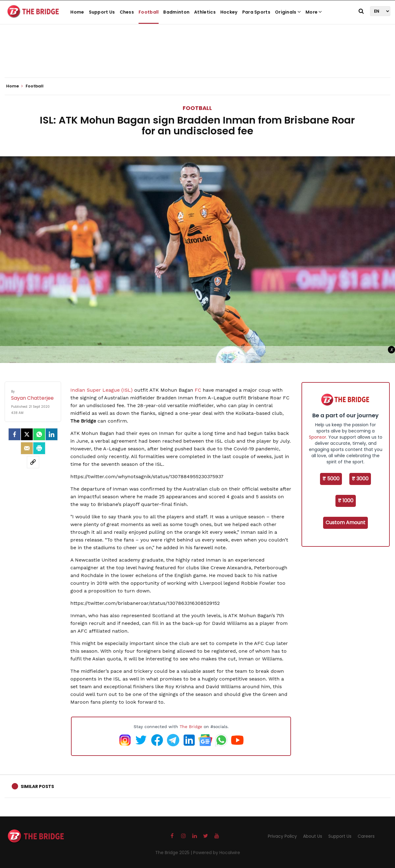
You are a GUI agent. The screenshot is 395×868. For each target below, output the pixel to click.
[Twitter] (27, 434)
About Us (313, 836)
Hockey (229, 12)
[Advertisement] (197, 59)
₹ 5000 (331, 479)
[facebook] (15, 434)
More (314, 12)
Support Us (102, 12)
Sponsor (318, 437)
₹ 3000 (360, 479)
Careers (366, 836)
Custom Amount (345, 522)
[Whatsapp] (39, 434)
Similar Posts (37, 786)
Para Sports (256, 12)
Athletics (205, 12)
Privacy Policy (282, 836)
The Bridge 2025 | (174, 853)
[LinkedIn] (52, 434)
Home (77, 12)
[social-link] (33, 462)
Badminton (176, 12)
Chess (127, 12)
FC (198, 390)
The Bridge (191, 727)
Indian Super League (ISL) (102, 390)
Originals (288, 12)
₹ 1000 (346, 501)
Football (149, 12)
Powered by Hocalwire (217, 853)
